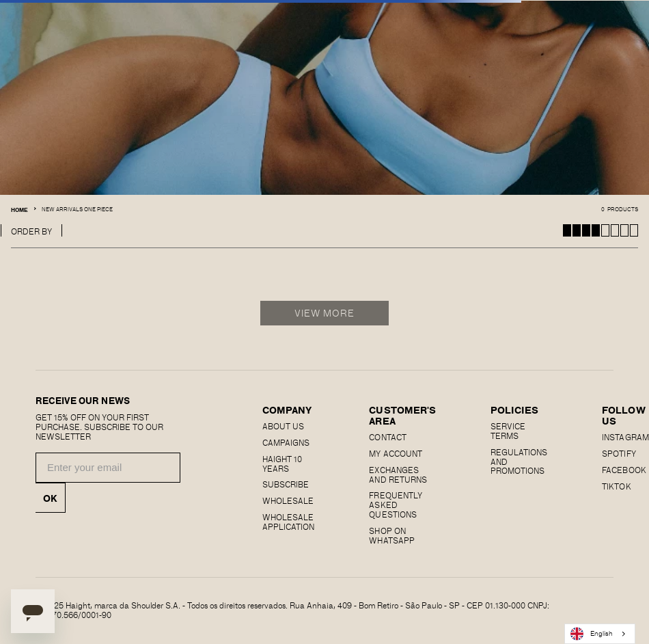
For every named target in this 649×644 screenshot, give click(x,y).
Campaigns (286, 442)
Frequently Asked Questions (395, 505)
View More (325, 313)
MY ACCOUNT (395, 453)
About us (283, 426)
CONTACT (387, 437)
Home (19, 210)
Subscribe (286, 484)
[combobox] (600, 634)
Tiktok (616, 486)
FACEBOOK (624, 470)
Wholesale (288, 500)
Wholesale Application (288, 522)
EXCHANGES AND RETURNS (398, 474)
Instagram (625, 437)
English (592, 634)
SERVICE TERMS (508, 431)
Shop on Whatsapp (391, 535)
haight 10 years (282, 464)
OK (50, 498)
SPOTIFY (619, 453)
